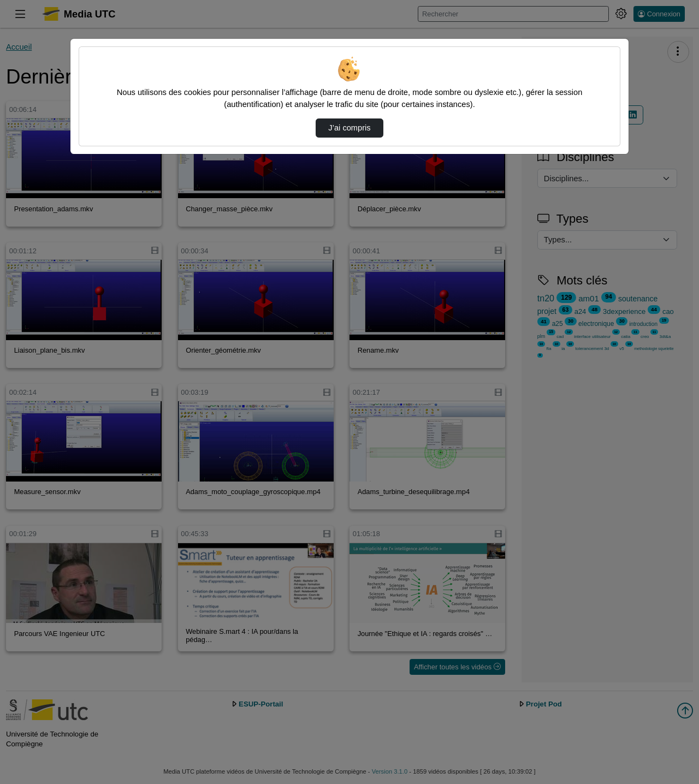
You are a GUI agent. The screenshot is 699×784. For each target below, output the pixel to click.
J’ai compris (349, 128)
